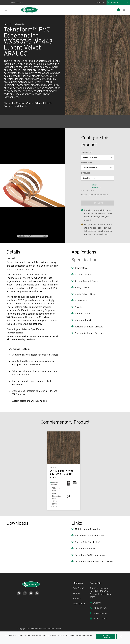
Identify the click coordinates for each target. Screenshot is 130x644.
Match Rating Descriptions (88, 529)
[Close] (121, 636)
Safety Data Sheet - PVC (87, 542)
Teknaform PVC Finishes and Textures (94, 562)
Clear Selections (96, 186)
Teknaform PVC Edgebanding (90, 555)
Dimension (87, 163)
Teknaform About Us (85, 549)
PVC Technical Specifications (90, 536)
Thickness (87, 152)
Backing (86, 173)
